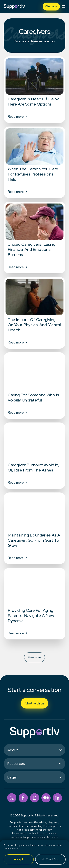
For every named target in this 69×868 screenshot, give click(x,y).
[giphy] (35, 798)
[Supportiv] (14, 7)
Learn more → (11, 848)
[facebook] (23, 798)
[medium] (46, 798)
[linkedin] (57, 798)
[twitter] (12, 798)
